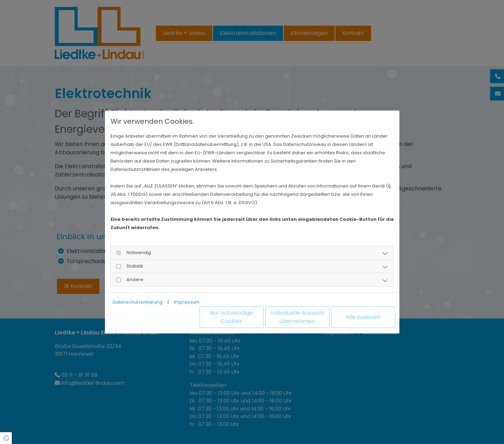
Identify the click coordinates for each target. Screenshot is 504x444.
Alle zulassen (363, 317)
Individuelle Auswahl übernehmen (297, 317)
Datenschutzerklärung (138, 302)
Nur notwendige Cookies (231, 317)
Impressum (187, 302)
